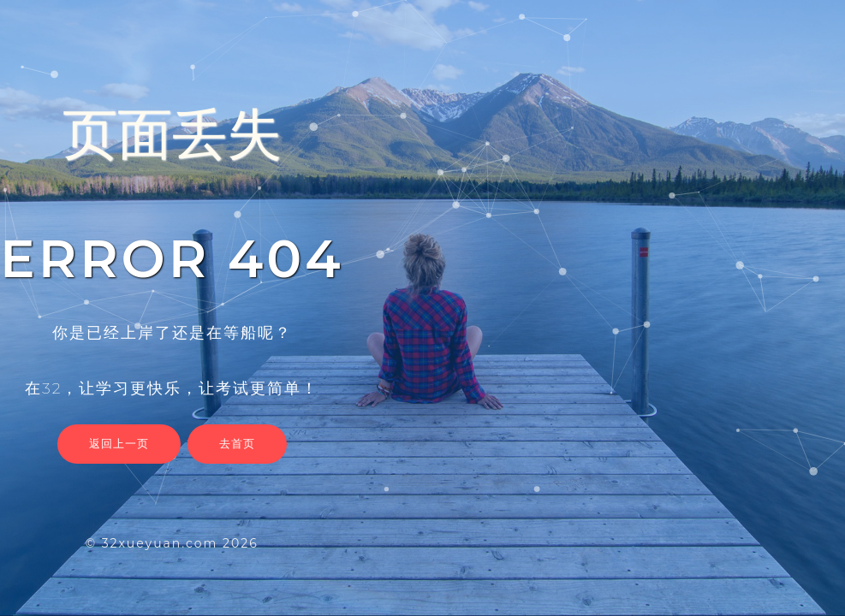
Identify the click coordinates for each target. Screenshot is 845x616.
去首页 (237, 443)
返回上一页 (119, 443)
